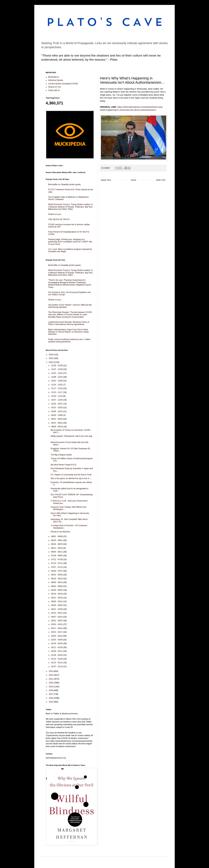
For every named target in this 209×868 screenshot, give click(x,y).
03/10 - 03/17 (57, 632)
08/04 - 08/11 (57, 552)
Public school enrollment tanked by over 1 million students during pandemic (69, 341)
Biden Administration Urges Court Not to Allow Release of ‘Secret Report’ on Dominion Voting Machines (68, 332)
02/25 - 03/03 (57, 640)
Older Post (161, 180)
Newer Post (106, 180)
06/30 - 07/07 (57, 571)
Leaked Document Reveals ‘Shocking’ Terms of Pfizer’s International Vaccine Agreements (69, 323)
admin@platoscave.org (56, 758)
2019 (51, 687)
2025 (51, 358)
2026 (51, 355)
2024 (51, 362)
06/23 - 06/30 (57, 575)
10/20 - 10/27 (57, 404)
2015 (51, 702)
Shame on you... (55, 214)
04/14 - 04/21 (57, 613)
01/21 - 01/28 (57, 659)
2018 (51, 690)
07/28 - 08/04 (57, 556)
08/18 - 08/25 (57, 544)
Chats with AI (54, 90)
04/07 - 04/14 (57, 617)
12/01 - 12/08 (57, 381)
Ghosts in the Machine (60, 532)
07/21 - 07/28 (57, 559)
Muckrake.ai (53, 77)
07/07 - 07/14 (57, 567)
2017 (51, 694)
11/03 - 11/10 (57, 396)
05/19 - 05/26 (57, 594)
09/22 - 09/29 (57, 419)
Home (134, 180)
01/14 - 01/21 (57, 663)
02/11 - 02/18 (57, 647)
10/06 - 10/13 (57, 411)
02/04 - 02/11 (57, 651)
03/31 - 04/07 (57, 621)
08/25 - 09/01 (57, 540)
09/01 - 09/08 (57, 536)
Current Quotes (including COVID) (63, 84)
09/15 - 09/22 (57, 423)
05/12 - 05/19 (57, 598)
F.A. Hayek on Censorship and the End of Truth (71, 475)
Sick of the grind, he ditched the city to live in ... (71, 478)
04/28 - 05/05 (57, 605)
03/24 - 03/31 (57, 624)
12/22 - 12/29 (57, 369)
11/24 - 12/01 (57, 385)
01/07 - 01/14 (57, 667)
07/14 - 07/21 (57, 563)
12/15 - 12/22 (57, 373)
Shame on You (55, 87)
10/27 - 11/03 (57, 400)
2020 (51, 683)
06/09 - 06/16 (57, 582)
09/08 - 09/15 (57, 427)
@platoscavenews (70, 714)
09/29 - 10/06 (57, 415)
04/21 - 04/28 (57, 609)
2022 (51, 675)
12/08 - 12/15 (57, 377)
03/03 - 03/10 (57, 636)
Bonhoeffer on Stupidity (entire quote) (64, 184)
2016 (51, 698)
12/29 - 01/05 (57, 366)
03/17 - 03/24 (57, 628)
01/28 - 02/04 (57, 655)
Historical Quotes (56, 80)
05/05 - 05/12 (57, 601)
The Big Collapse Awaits (61, 455)
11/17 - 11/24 (57, 388)
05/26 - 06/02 (57, 590)
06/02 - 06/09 (57, 586)
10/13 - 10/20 (57, 408)
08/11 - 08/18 (57, 548)
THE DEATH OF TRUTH (59, 219)
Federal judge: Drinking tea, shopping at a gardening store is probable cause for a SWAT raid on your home (70, 242)
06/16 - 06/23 (57, 579)
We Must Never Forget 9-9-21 (64, 465)
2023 (51, 671)
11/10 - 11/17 (57, 392)
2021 (51, 679)
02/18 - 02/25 (57, 643)
